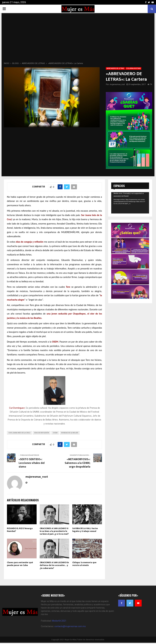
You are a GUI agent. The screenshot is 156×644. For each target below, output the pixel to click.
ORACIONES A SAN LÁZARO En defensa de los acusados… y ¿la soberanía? (54, 565)
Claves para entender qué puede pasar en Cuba (20, 564)
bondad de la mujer (70, 433)
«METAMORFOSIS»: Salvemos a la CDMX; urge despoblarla (77, 463)
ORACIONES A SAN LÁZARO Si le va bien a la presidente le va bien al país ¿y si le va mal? (54, 531)
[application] (130, 203)
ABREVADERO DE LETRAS (115, 68)
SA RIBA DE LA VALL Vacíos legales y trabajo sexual (85, 530)
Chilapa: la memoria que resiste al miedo (84, 564)
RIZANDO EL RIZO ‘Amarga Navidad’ (20, 530)
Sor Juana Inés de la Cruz (19, 433)
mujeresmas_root (117, 84)
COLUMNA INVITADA (133, 68)
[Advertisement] (78, 38)
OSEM (55, 433)
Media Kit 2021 (59, 621)
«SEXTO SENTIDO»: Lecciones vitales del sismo (32, 463)
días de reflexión (42, 433)
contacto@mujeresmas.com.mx (70, 626)
